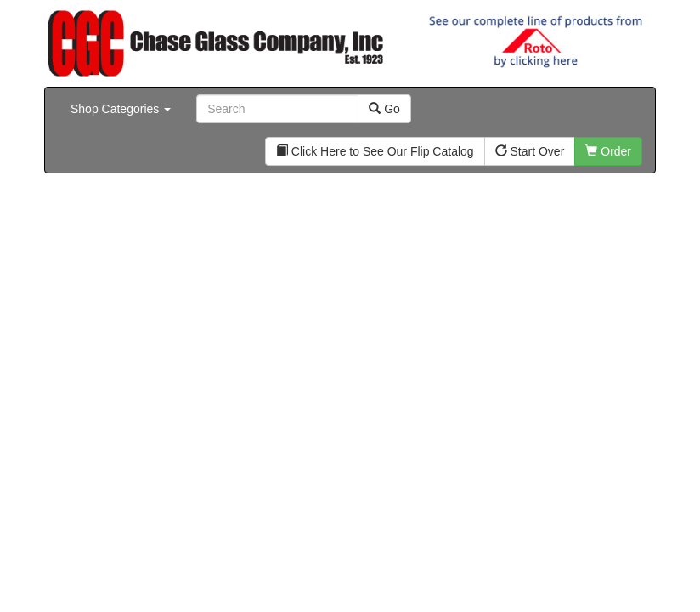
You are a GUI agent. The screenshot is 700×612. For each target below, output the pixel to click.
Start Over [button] (530, 151)
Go (384, 109)
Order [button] (608, 151)
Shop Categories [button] (121, 109)
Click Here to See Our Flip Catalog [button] (375, 151)
